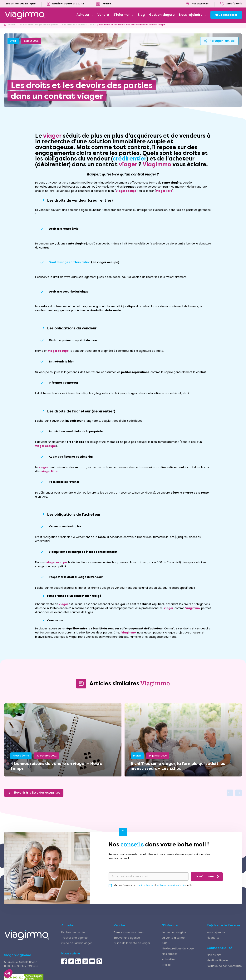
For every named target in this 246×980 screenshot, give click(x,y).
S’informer (170, 929)
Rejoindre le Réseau (223, 929)
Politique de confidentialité (224, 970)
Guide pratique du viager (178, 953)
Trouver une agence (74, 942)
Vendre (119, 929)
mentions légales (145, 889)
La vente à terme (173, 942)
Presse (166, 969)
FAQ (165, 947)
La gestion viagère (174, 936)
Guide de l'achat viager (77, 947)
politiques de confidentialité (170, 889)
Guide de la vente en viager (132, 947)
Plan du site (214, 959)
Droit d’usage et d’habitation (70, 266)
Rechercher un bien (74, 936)
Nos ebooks (170, 958)
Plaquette (213, 942)
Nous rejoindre (216, 936)
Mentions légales (218, 965)
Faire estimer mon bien (129, 936)
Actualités (169, 964)
